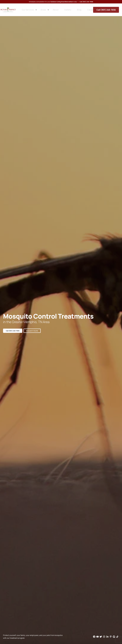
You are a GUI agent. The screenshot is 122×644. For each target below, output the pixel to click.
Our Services (28, 8)
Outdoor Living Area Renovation (62, 2)
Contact (88, 8)
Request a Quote (35, 331)
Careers (78, 8)
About (50, 8)
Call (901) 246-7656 (109, 8)
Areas (41, 8)
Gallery (60, 8)
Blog (69, 8)
